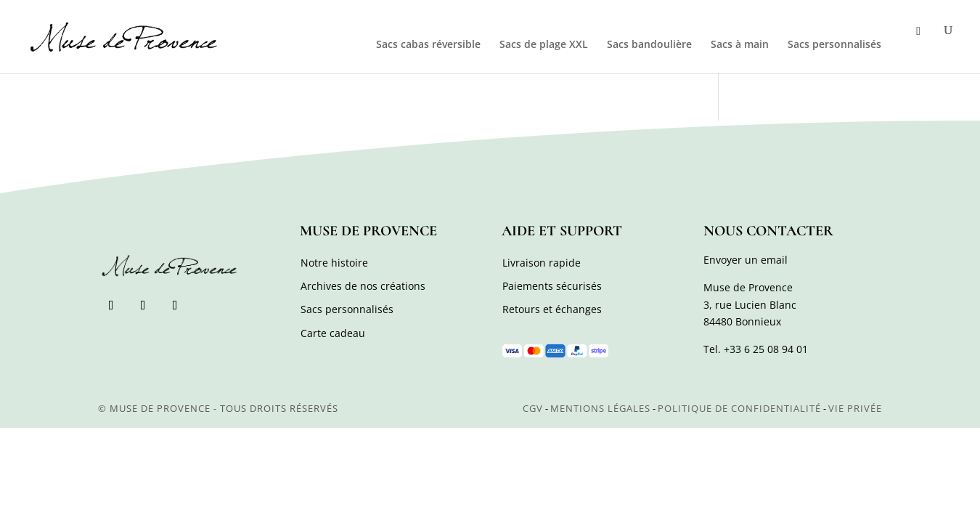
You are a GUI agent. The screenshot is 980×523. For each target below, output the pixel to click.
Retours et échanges (552, 309)
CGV (533, 408)
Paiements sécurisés (552, 286)
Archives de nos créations (363, 286)
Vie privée (855, 408)
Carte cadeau (333, 333)
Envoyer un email (746, 260)
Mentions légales (600, 408)
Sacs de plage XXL (544, 45)
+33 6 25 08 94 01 (766, 349)
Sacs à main (740, 45)
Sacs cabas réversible (428, 45)
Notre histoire (334, 263)
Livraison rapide (542, 263)
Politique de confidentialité (739, 408)
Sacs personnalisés (834, 45)
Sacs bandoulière (649, 45)
